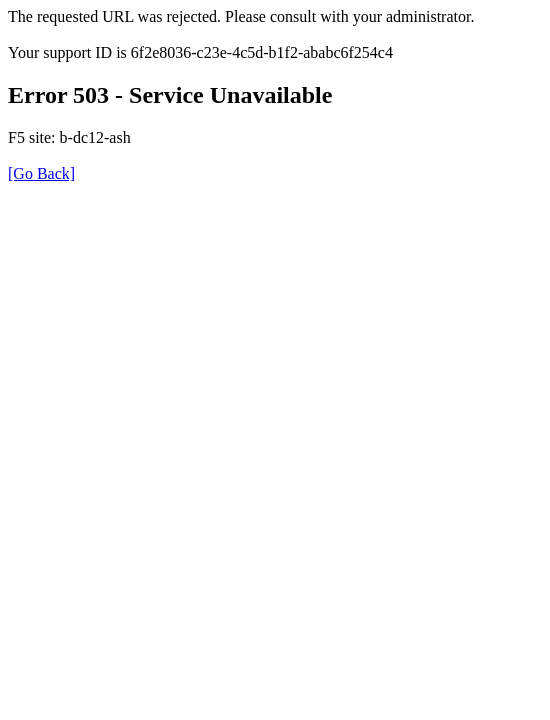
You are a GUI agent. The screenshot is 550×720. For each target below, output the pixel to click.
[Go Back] (41, 173)
